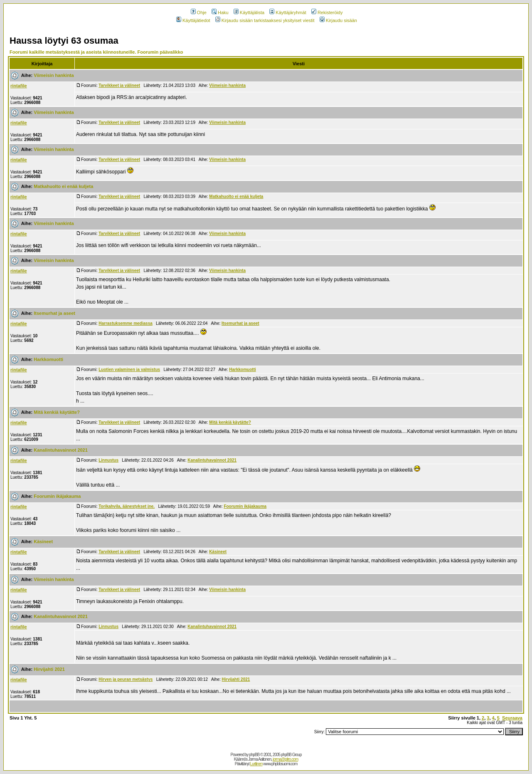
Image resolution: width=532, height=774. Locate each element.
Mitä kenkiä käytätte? (57, 412)
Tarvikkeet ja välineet (119, 85)
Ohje (199, 12)
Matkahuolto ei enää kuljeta (63, 186)
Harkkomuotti (48, 359)
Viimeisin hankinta (54, 75)
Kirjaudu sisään (338, 20)
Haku (220, 12)
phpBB (254, 755)
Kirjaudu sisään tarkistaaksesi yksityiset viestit (265, 20)
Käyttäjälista (249, 12)
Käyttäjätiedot (193, 20)
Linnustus (108, 460)
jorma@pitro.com (285, 759)
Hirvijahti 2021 (49, 669)
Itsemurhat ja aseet (54, 313)
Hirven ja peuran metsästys (126, 679)
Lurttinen (256, 764)
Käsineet (43, 542)
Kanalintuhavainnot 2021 (61, 450)
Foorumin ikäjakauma (57, 496)
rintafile (19, 86)
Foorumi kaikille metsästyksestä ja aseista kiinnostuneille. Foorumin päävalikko (96, 52)
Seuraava (512, 718)
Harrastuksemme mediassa (126, 323)
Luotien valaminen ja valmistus (129, 370)
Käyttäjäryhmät (288, 12)
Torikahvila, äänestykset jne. (127, 506)
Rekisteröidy (327, 12)
